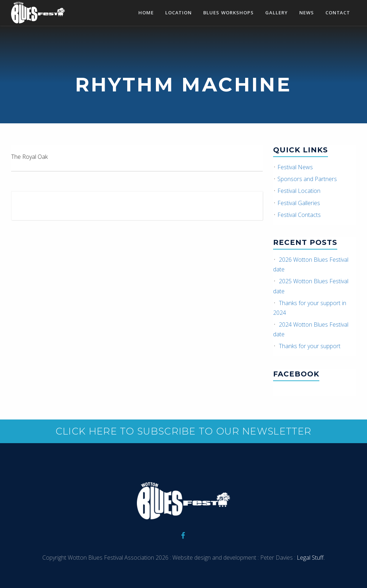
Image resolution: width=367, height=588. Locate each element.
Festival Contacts (299, 215)
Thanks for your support (310, 346)
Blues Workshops (228, 13)
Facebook (296, 374)
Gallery (277, 13)
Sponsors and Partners (307, 179)
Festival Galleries (299, 203)
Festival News (295, 167)
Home (146, 13)
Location (178, 13)
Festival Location (299, 191)
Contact (338, 13)
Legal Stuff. (310, 558)
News (307, 13)
